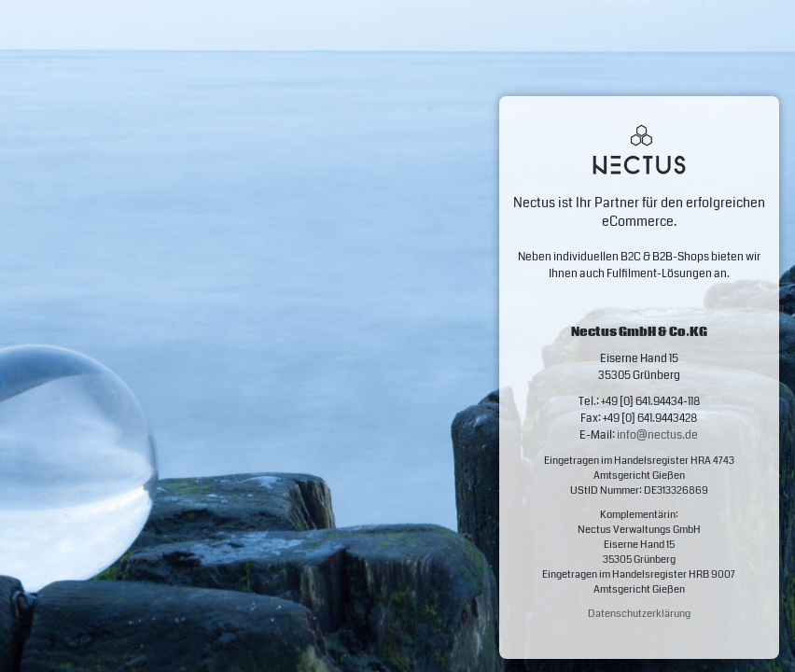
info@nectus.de (657, 435)
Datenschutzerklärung (639, 614)
